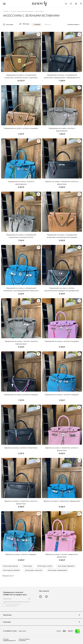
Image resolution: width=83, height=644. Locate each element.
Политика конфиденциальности (9, 640)
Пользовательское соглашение (24, 640)
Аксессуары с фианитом (66, 566)
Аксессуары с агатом (45, 566)
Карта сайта (22, 631)
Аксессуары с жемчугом (34, 571)
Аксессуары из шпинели (11, 571)
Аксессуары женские (10, 566)
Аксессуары (28, 566)
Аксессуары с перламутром (57, 571)
